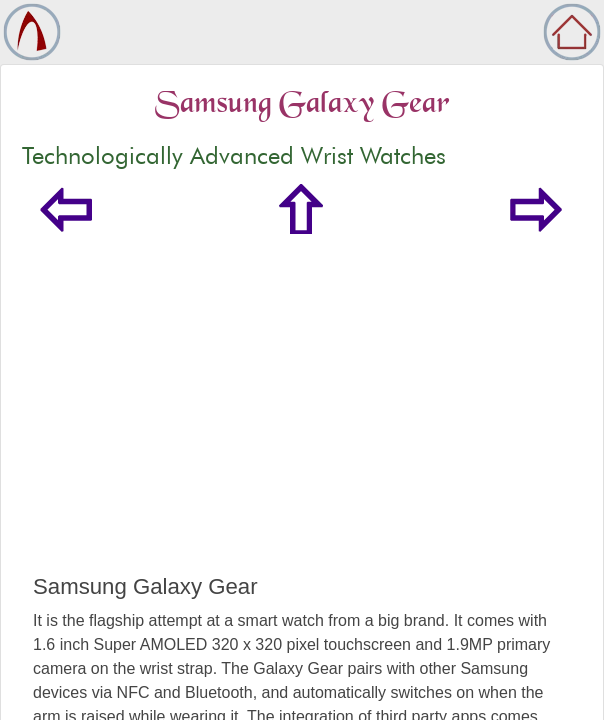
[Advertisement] (302, 424)
